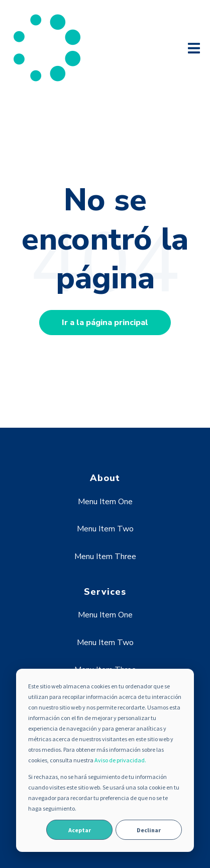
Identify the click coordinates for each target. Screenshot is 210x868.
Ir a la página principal (105, 323)
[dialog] (105, 760)
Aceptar (80, 830)
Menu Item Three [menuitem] (105, 557)
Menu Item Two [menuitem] (105, 529)
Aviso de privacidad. (120, 760)
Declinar (149, 830)
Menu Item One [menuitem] (105, 502)
